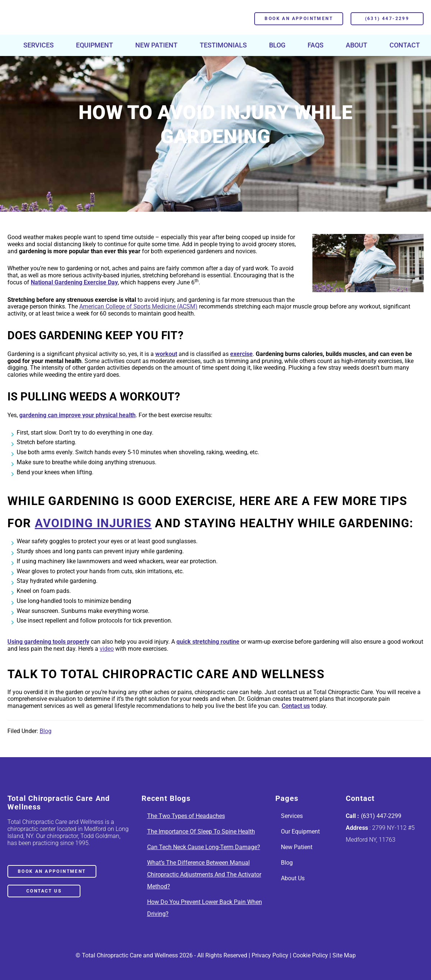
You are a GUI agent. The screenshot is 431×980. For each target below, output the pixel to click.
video (107, 649)
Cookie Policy (310, 955)
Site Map (344, 955)
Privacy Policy (270, 955)
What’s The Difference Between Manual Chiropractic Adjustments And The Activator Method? (204, 875)
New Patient (297, 847)
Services (292, 816)
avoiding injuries (93, 523)
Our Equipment (300, 831)
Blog (46, 731)
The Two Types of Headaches (186, 816)
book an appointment (52, 871)
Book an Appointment (299, 19)
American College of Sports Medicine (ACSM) (138, 306)
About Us (293, 878)
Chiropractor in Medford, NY (63, 19)
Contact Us (44, 891)
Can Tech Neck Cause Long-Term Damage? (204, 847)
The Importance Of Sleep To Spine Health (201, 831)
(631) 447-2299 (387, 19)
